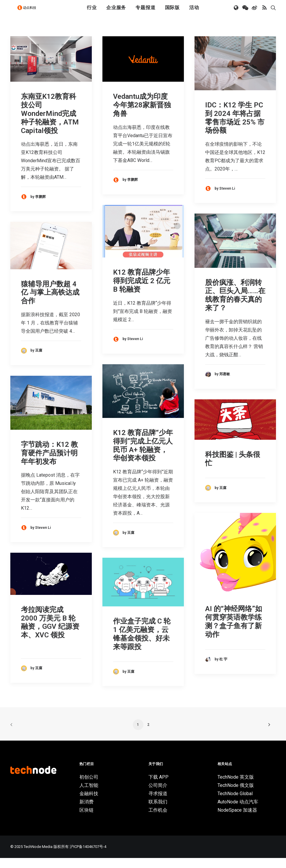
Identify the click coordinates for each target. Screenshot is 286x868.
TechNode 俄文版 (236, 795)
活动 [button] (194, 13)
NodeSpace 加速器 (237, 820)
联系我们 (158, 812)
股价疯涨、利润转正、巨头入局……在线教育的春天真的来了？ (235, 305)
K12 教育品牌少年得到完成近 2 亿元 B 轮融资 (142, 291)
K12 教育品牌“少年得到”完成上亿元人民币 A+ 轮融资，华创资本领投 (143, 455)
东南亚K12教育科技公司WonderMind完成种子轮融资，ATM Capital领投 (50, 123)
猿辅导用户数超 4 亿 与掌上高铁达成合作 (50, 303)
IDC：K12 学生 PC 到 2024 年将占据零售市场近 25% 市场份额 (235, 128)
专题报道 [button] (145, 13)
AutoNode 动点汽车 (238, 812)
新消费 (86, 812)
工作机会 (158, 820)
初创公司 (89, 787)
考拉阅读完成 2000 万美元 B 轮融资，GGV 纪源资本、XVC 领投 (50, 632)
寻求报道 (158, 804)
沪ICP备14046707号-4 (88, 857)
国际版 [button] (172, 13)
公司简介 (158, 795)
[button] (237, 13)
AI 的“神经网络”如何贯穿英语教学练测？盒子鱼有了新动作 (234, 631)
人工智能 (89, 795)
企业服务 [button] (116, 13)
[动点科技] (29, 13)
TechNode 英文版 (236, 787)
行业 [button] (92, 13)
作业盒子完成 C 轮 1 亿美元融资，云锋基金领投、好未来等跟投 (142, 644)
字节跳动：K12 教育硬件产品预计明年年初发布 (49, 463)
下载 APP (158, 787)
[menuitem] (92, 13)
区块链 (86, 820)
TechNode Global (235, 804)
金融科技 (89, 804)
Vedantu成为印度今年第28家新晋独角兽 (142, 115)
